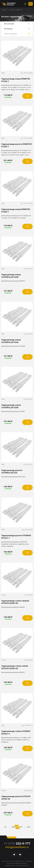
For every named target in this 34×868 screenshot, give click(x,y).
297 (21, 827)
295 (13, 827)
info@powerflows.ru (17, 847)
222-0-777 (17, 843)
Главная (4, 10)
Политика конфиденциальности (17, 863)
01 (6, 827)
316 (28, 827)
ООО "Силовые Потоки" (17, 861)
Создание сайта (10, 866)
